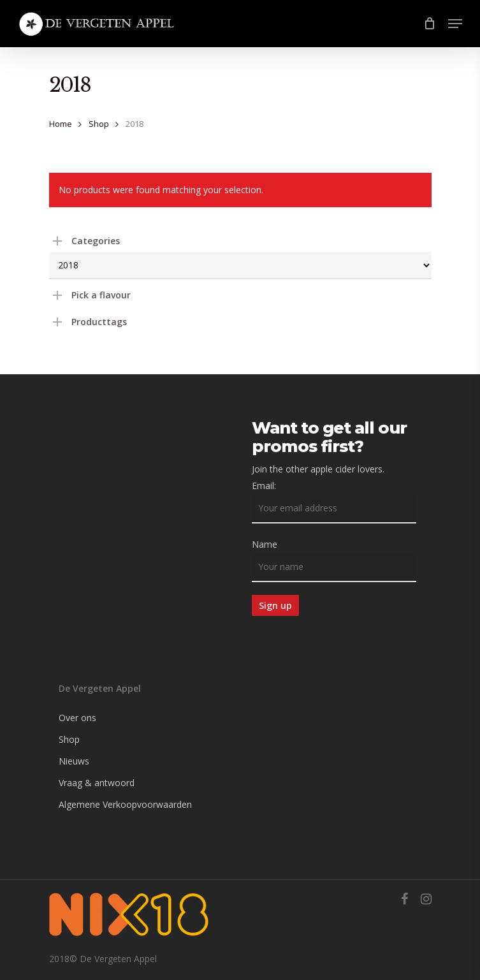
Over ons (77, 718)
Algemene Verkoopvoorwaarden (125, 804)
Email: (264, 486)
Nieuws (74, 761)
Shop (99, 124)
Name (265, 544)
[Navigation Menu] (455, 24)
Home (61, 124)
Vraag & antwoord (97, 783)
